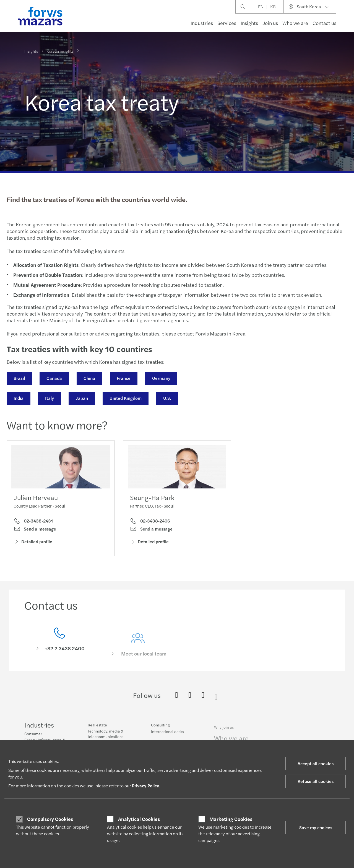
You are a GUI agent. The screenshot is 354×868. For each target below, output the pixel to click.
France (123, 378)
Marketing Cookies (231, 819)
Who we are (295, 23)
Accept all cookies (316, 763)
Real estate (97, 729)
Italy (49, 398)
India (18, 398)
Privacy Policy (145, 786)
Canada (54, 378)
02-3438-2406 (150, 531)
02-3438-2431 (33, 523)
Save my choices (316, 827)
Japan (81, 398)
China (89, 378)
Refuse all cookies (316, 781)
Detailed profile (33, 543)
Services (227, 23)
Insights (249, 23)
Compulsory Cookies (50, 819)
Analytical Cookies (139, 819)
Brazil (19, 378)
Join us (270, 23)
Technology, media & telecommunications (106, 738)
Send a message (35, 531)
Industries (202, 23)
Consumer (33, 734)
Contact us (324, 23)
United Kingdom (125, 398)
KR (273, 7)
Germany (161, 378)
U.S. (166, 398)
